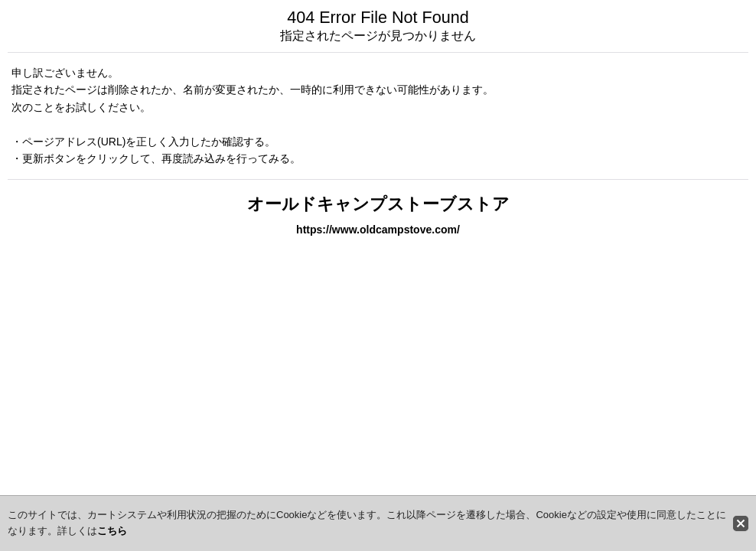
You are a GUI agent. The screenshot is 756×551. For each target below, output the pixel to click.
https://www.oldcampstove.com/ (378, 230)
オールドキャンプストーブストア (378, 204)
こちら (112, 531)
